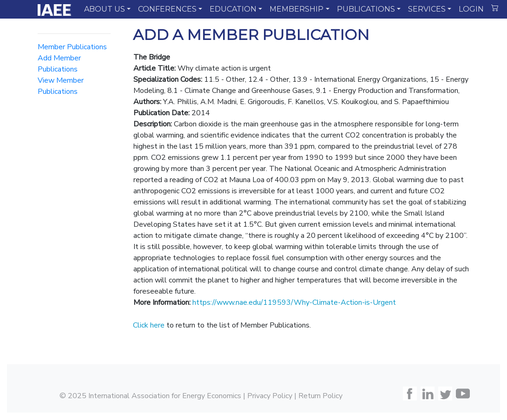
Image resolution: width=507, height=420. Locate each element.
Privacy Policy (270, 396)
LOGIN (471, 9)
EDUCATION (233, 9)
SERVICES (427, 9)
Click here (149, 325)
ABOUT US (105, 9)
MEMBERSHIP (296, 9)
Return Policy (320, 396)
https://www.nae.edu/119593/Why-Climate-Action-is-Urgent (294, 302)
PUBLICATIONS (366, 9)
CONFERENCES (167, 9)
